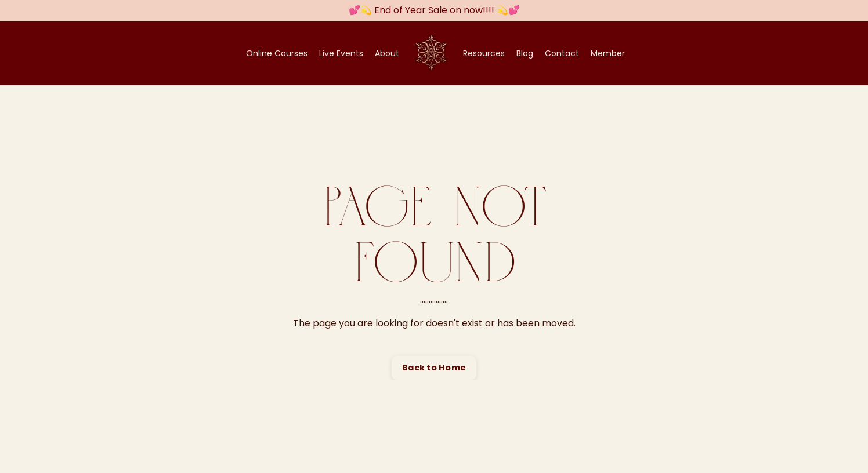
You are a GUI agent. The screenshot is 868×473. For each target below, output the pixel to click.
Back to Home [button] (434, 368)
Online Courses (277, 53)
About (387, 53)
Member (608, 53)
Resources (484, 53)
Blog (525, 53)
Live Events (341, 53)
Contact (562, 53)
